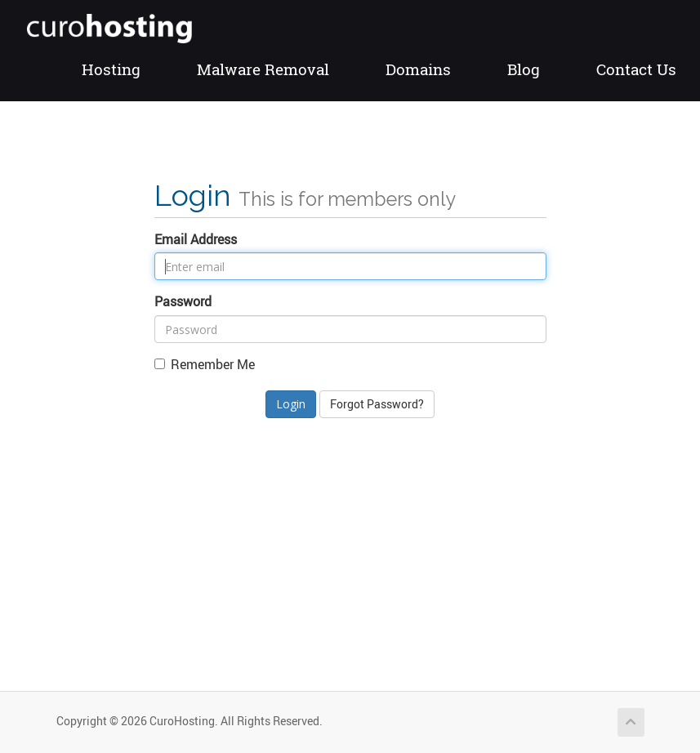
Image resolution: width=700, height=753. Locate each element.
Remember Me (205, 364)
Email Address (196, 239)
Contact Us (636, 69)
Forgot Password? (377, 404)
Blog (524, 69)
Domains (418, 69)
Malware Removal (263, 69)
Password (183, 301)
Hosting (111, 69)
